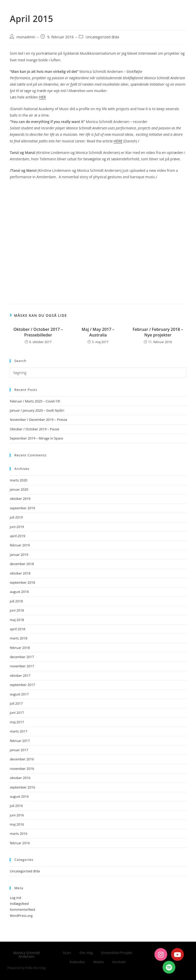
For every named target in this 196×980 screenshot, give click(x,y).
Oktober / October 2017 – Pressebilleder (38, 332)
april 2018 (17, 629)
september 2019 (22, 508)
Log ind (15, 898)
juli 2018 (16, 601)
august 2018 (19, 592)
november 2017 (22, 666)
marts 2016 (19, 833)
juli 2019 (16, 517)
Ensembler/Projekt (117, 953)
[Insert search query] (98, 373)
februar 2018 (20, 648)
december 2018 (22, 564)
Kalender (77, 962)
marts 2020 (19, 480)
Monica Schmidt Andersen (47, 8)
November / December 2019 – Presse (38, 420)
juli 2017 (16, 703)
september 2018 (22, 582)
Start (67, 953)
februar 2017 (20, 741)
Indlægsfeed (19, 904)
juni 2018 (17, 610)
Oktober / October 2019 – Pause (34, 429)
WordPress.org (21, 916)
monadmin (26, 37)
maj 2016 (17, 824)
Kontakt (119, 962)
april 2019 (17, 536)
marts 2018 (19, 638)
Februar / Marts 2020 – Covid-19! (35, 401)
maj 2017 (17, 722)
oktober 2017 (20, 675)
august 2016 (19, 796)
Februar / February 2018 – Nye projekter (158, 332)
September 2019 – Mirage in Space (36, 438)
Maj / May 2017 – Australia (98, 332)
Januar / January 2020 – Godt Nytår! (37, 410)
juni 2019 (17, 527)
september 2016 (22, 787)
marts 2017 (19, 731)
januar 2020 (19, 489)
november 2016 (22, 769)
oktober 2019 (20, 499)
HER (42, 97)
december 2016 (22, 759)
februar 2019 (20, 545)
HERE (118, 141)
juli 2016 (16, 806)
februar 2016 (20, 843)
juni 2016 (17, 815)
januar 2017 (19, 750)
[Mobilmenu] (178, 9)
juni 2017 (17, 713)
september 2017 (22, 685)
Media (99, 962)
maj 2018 (17, 620)
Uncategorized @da (102, 37)
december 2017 (22, 657)
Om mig (86, 953)
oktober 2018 (20, 573)
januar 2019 (19, 555)
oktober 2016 (20, 778)
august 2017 (19, 694)
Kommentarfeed (22, 909)
